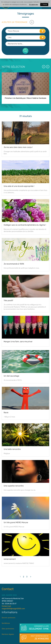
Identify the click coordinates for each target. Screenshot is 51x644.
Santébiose (6, 623)
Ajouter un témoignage (15, 22)
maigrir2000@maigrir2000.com (13, 609)
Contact (8, 589)
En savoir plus (34, 5)
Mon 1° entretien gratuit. (39, 638)
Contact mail (6, 606)
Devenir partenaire (9, 618)
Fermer (44, 5)
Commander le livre (39, 628)
